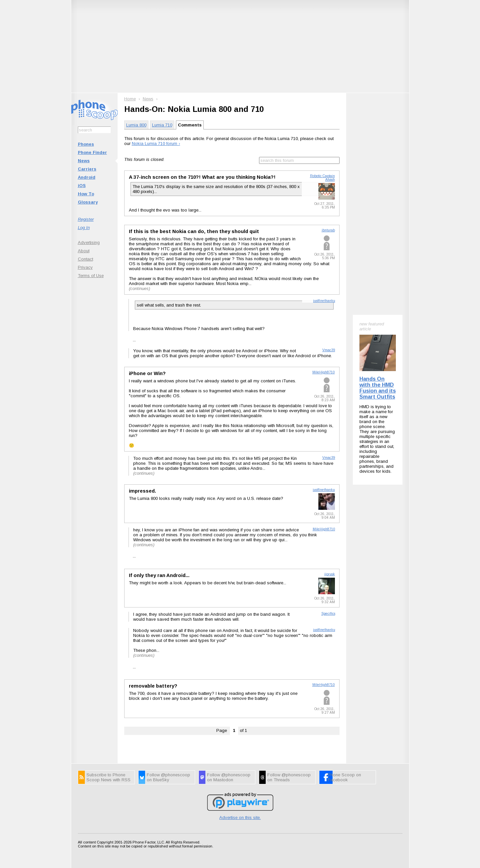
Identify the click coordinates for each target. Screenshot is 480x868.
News (84, 161)
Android (87, 177)
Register (86, 219)
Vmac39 (329, 350)
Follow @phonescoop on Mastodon (229, 777)
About (84, 251)
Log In (84, 228)
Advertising (89, 242)
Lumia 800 (136, 125)
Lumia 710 (162, 125)
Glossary (88, 202)
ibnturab (328, 230)
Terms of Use (91, 276)
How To (86, 194)
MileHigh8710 (324, 372)
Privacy (85, 267)
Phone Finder (92, 152)
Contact (85, 259)
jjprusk (330, 574)
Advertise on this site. (240, 818)
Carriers (87, 169)
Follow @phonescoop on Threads (289, 777)
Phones (86, 144)
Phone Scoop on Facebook (344, 777)
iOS (82, 186)
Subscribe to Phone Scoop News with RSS (108, 777)
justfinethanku (324, 301)
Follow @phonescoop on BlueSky (168, 777)
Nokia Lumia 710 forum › (156, 144)
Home (130, 99)
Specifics (328, 614)
